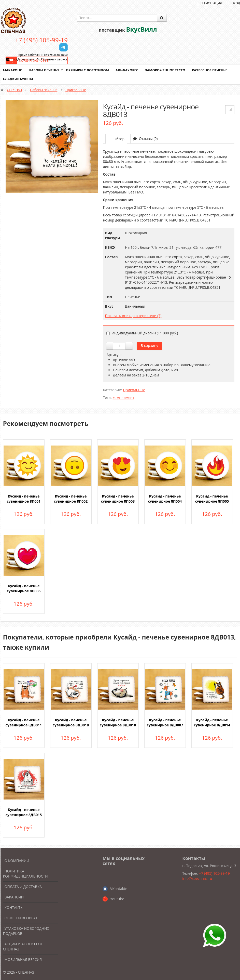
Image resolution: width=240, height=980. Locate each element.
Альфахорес (128, 70)
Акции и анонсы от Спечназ (23, 946)
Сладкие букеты (18, 79)
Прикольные (76, 90)
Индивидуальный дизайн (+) (142, 333)
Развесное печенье (211, 70)
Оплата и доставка (23, 887)
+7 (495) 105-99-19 (41, 40)
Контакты (14, 907)
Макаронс (13, 70)
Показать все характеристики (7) (133, 316)
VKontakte (119, 889)
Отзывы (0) (145, 139)
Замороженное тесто (166, 70)
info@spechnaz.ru (23, 59)
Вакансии (14, 897)
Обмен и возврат (21, 918)
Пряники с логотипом (88, 70)
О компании (17, 861)
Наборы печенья (44, 70)
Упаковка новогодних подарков (26, 931)
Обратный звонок (54, 59)
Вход (236, 3)
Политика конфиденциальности (25, 874)
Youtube (117, 899)
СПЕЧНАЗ (14, 90)
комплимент (123, 397)
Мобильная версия (23, 959)
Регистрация (211, 3)
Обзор (116, 139)
